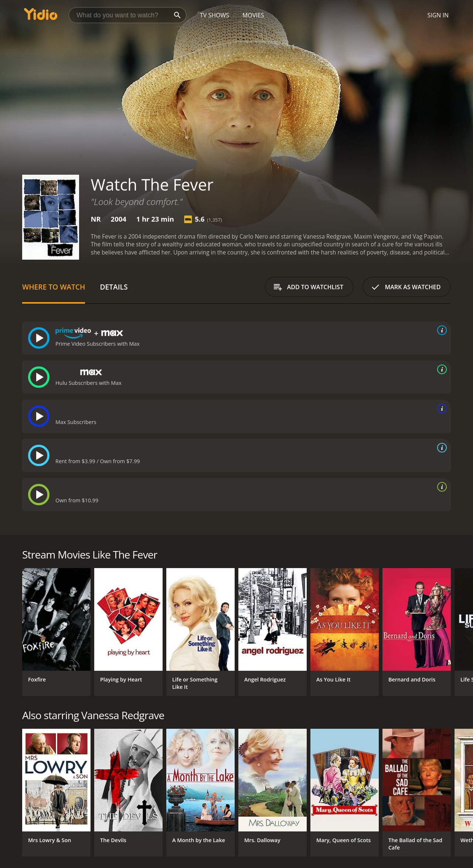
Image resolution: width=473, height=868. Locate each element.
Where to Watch (54, 287)
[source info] (440, 330)
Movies (253, 15)
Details (114, 287)
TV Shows (215, 15)
